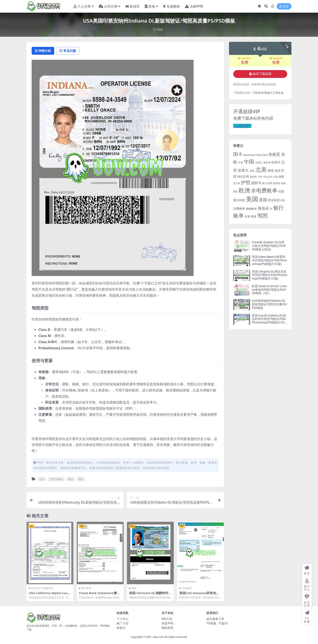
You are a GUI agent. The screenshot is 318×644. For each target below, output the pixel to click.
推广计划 (123, 623)
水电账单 (187, 588)
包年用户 (245, 58)
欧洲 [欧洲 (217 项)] (244, 190)
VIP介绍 (167, 619)
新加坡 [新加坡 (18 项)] (277, 183)
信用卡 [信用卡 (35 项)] (276, 162)
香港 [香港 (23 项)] (254, 216)
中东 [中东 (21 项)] (241, 162)
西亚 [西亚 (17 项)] (283, 200)
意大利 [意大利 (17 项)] (237, 183)
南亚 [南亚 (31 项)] (271, 170)
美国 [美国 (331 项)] (252, 199)
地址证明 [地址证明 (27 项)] (243, 176)
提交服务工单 (215, 619)
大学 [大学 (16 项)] (260, 177)
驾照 (160, 29)
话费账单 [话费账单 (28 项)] (239, 208)
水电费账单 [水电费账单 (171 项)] (264, 190)
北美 (42, 479)
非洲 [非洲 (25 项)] (247, 216)
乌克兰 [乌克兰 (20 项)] (259, 162)
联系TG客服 (262, 93)
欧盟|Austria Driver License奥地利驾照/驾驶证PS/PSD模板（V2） (269, 290)
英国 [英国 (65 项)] (263, 199)
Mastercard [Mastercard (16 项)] (249, 155)
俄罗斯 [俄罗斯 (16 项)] (267, 162)
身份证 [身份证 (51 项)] (263, 208)
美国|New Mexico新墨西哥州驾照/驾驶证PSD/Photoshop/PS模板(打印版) (269, 260)
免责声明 (167, 623)
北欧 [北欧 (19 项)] (252, 171)
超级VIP (276, 58)
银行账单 (86, 588)
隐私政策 (167, 628)
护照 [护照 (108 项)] (246, 182)
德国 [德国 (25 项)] (281, 177)
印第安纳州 (56, 479)
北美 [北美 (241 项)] (261, 169)
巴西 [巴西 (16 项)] (276, 177)
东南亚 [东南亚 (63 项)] (274, 154)
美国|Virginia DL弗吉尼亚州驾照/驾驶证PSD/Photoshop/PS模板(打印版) (269, 275)
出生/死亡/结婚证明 (42, 588)
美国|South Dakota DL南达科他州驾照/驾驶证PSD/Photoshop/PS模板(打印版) (269, 320)
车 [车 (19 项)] (271, 209)
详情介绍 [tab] (43, 51)
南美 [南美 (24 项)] (278, 171)
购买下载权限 (260, 74)
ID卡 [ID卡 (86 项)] (238, 154)
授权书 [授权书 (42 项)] (256, 183)
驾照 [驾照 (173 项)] (263, 215)
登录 (284, 6)
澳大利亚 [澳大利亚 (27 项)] (239, 200)
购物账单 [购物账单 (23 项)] (251, 208)
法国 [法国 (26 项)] (281, 191)
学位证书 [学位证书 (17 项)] (268, 177)
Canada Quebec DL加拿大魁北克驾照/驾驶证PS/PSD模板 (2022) (269, 246)
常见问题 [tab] (69, 51)
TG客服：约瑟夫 (217, 623)
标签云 (121, 628)
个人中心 (123, 619)
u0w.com (158, 637)
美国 (70, 479)
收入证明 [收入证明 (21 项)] (267, 183)
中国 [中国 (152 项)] (249, 161)
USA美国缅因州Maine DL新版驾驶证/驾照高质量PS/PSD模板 (269, 304)
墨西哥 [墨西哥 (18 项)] (253, 177)
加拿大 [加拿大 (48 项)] (243, 170)
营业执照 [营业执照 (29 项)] (274, 200)
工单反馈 (278, 93)
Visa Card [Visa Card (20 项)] (262, 155)
